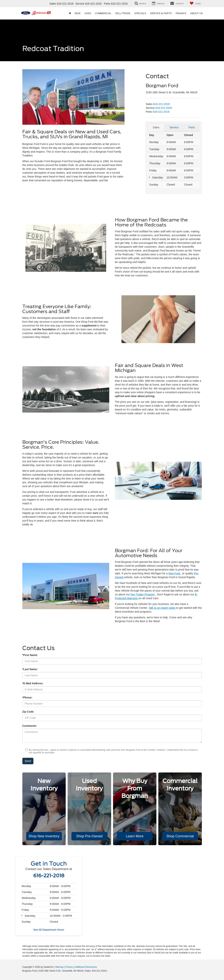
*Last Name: (30, 669)
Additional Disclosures (86, 967)
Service (174, 127)
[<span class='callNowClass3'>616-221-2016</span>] (161, 112)
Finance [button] (181, 13)
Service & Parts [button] (161, 13)
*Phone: (27, 698)
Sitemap (59, 967)
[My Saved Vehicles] (195, 4)
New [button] (78, 13)
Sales (156, 127)
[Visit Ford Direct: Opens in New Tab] (109, 971)
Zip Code (28, 712)
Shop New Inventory (44, 836)
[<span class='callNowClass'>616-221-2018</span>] (161, 104)
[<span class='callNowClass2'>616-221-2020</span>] (164, 108)
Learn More (135, 836)
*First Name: (30, 655)
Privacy (69, 967)
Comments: (30, 726)
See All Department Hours (49, 930)
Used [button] (88, 13)
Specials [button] (140, 13)
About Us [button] (197, 13)
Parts (192, 127)
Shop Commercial (180, 836)
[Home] (70, 13)
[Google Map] (112, 897)
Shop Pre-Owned (89, 836)
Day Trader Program (143, 594)
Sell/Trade (123, 13)
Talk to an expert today (162, 608)
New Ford (175, 573)
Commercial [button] (103, 13)
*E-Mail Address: (33, 683)
